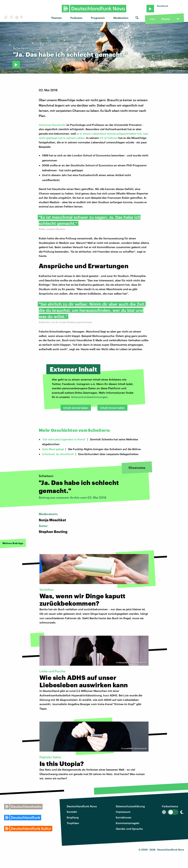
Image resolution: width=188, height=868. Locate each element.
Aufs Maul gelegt (53, 449)
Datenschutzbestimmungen (89, 397)
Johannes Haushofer (52, 125)
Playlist (166, 19)
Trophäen (73, 823)
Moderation (121, 18)
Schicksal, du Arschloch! (58, 454)
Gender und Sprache (129, 829)
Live (152, 19)
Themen (56, 18)
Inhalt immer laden (112, 408)
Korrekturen (124, 817)
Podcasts (76, 18)
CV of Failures (109, 138)
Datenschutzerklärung (130, 806)
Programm (98, 18)
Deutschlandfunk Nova (82, 806)
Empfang (73, 817)
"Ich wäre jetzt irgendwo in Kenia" (64, 439)
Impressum (123, 812)
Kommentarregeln (128, 823)
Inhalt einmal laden (76, 408)
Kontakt (72, 812)
